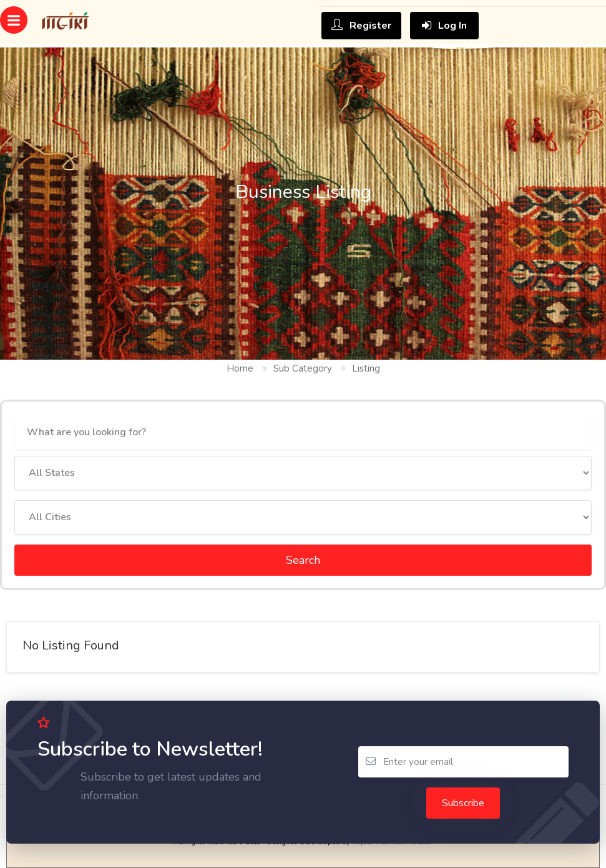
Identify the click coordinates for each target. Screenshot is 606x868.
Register (361, 26)
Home (240, 368)
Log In (444, 26)
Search (303, 560)
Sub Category (303, 368)
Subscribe (463, 803)
